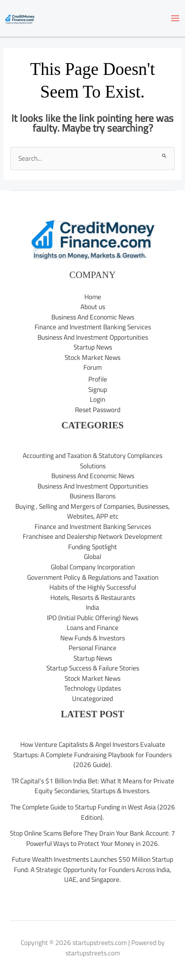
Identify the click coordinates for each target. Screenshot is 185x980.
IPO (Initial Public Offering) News (92, 618)
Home (93, 297)
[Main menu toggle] (175, 18)
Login (97, 399)
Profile (98, 379)
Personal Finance (92, 648)
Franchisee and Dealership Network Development (92, 536)
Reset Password (98, 410)
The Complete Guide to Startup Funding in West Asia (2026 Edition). (93, 812)
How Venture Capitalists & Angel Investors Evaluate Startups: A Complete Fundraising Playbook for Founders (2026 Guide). (92, 754)
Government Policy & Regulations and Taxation (93, 577)
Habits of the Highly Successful (93, 587)
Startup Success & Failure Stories (93, 668)
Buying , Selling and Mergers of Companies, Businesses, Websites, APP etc (92, 511)
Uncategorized (92, 699)
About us (93, 307)
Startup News (93, 347)
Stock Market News (92, 357)
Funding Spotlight (92, 547)
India (92, 607)
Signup (98, 389)
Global (92, 557)
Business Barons (92, 496)
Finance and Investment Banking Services (93, 327)
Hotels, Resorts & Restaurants (93, 597)
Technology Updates (92, 688)
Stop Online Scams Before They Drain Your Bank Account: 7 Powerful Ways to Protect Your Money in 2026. (92, 838)
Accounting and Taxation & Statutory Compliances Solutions (92, 461)
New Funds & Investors (92, 638)
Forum (92, 367)
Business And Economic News (93, 317)
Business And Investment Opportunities (93, 337)
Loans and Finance (92, 628)
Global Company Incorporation (93, 567)
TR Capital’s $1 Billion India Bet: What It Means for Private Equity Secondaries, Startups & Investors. (93, 786)
